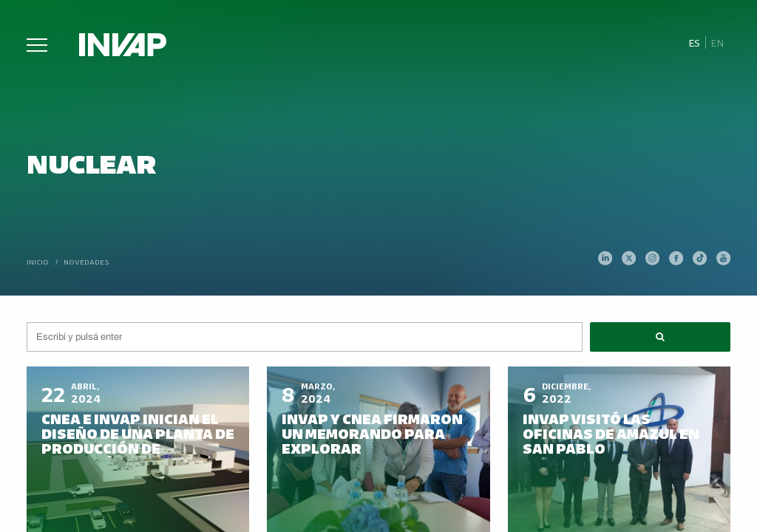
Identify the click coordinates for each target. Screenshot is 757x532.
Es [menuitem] (694, 42)
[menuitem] (694, 43)
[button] (660, 337)
